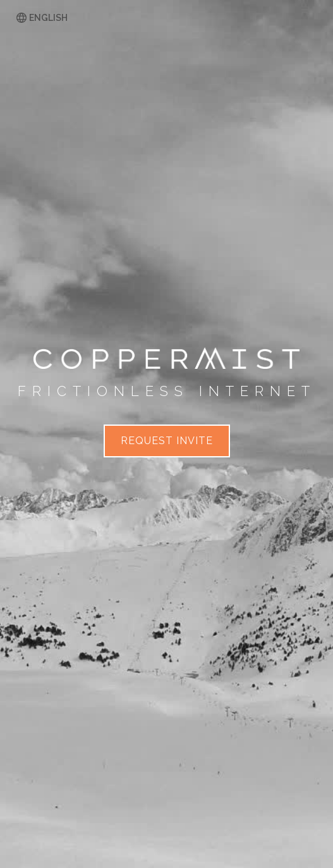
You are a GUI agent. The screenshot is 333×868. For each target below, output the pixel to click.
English (48, 18)
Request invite (167, 441)
